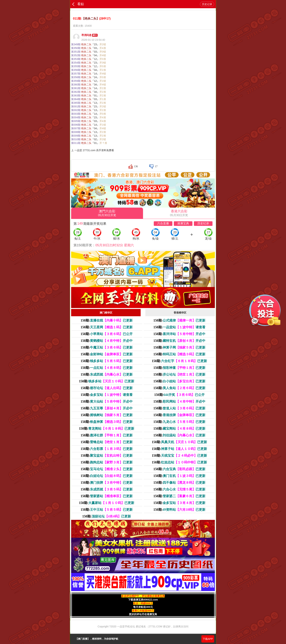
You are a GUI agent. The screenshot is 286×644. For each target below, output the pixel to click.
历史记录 (207, 4)
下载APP (208, 639)
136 (136, 166)
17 (156, 166)
